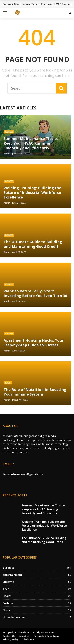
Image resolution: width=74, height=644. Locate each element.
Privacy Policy (11, 639)
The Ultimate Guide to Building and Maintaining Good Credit (44, 540)
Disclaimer (29, 639)
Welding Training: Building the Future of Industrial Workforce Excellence (44, 526)
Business (9, 132)
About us (24, 636)
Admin (7, 154)
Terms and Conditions (46, 636)
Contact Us (9, 636)
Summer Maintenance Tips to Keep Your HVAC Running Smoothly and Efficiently (43, 509)
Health (8, 383)
